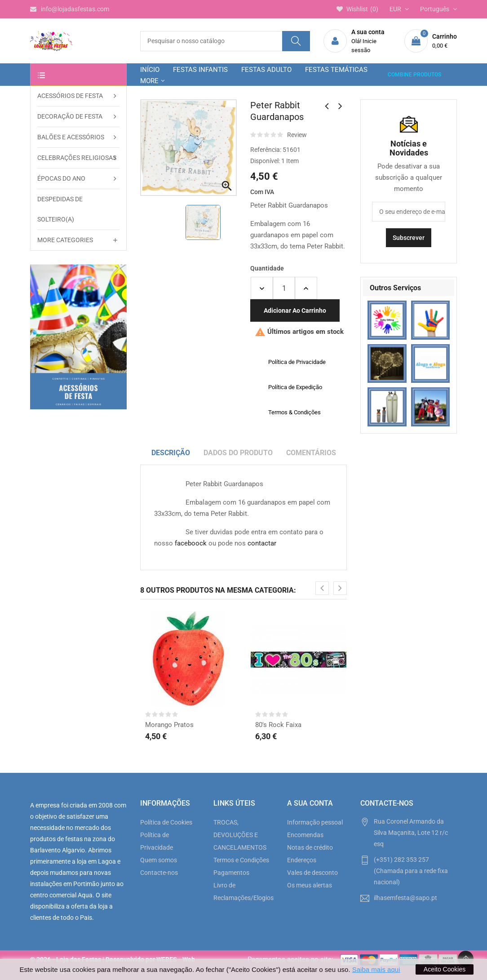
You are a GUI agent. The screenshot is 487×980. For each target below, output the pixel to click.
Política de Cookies (166, 822)
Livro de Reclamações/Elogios (243, 891)
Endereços (302, 860)
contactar (262, 543)
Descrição (171, 453)
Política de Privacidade (157, 841)
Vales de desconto (312, 873)
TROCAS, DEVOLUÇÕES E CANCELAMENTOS (240, 835)
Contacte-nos (159, 873)
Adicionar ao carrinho (295, 310)
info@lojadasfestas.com (70, 9)
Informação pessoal (315, 822)
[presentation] (322, 588)
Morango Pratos (169, 725)
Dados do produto (238, 453)
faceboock (191, 543)
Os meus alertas (310, 885)
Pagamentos (231, 873)
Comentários (311, 453)
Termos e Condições (241, 860)
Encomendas (305, 835)
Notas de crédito (310, 847)
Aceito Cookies (445, 969)
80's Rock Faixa (278, 725)
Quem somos (159, 860)
